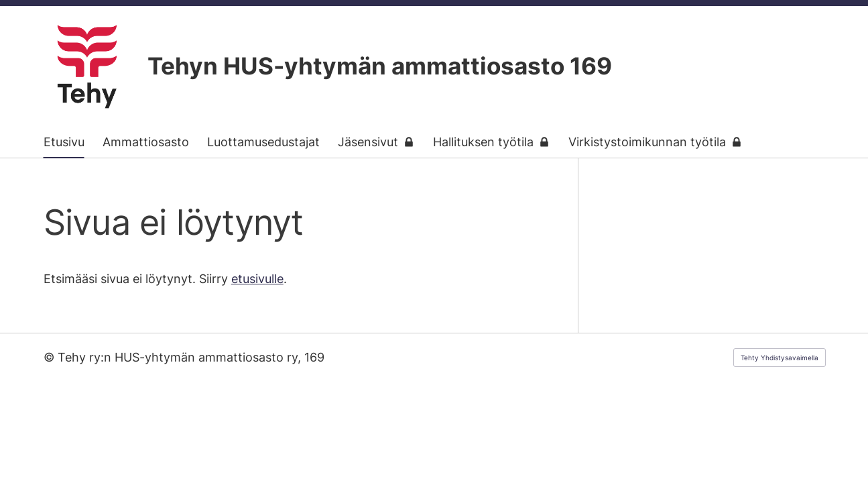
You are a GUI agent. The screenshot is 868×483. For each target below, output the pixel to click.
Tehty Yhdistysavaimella (780, 358)
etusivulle (257, 279)
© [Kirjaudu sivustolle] (51, 357)
